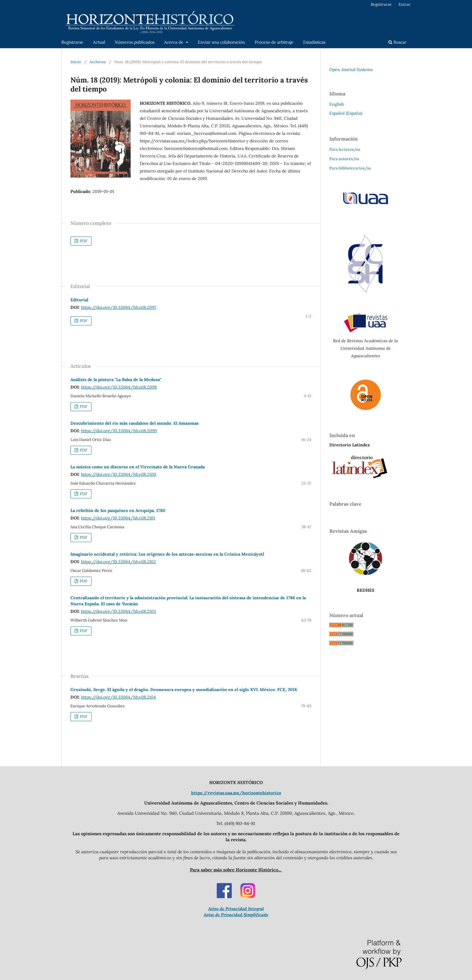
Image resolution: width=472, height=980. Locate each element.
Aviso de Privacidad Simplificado (236, 915)
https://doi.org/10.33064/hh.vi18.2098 (119, 387)
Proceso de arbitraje (274, 42)
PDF (83, 241)
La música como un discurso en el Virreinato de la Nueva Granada (138, 467)
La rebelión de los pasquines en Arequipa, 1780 (118, 510)
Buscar (397, 42)
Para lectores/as (345, 149)
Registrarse (72, 42)
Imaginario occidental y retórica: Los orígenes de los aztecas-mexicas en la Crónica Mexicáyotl (167, 554)
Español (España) (346, 113)
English (337, 104)
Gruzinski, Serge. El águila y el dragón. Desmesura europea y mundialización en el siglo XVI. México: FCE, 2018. (184, 690)
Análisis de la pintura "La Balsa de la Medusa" (116, 380)
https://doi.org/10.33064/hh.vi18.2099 (119, 431)
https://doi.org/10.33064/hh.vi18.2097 (119, 307)
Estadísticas (314, 42)
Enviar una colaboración (221, 42)
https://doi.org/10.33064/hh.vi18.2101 (118, 518)
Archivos (98, 62)
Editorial (79, 300)
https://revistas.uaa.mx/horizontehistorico (236, 793)
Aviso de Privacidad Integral (236, 909)
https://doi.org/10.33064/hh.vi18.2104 (118, 697)
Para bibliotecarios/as (350, 168)
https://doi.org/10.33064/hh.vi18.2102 (118, 562)
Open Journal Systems (351, 70)
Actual (99, 42)
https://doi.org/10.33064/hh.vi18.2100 (119, 474)
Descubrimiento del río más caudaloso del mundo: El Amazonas (135, 423)
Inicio (76, 62)
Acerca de (174, 42)
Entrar (405, 4)
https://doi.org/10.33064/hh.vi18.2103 (118, 611)
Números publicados (135, 42)
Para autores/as (344, 159)
